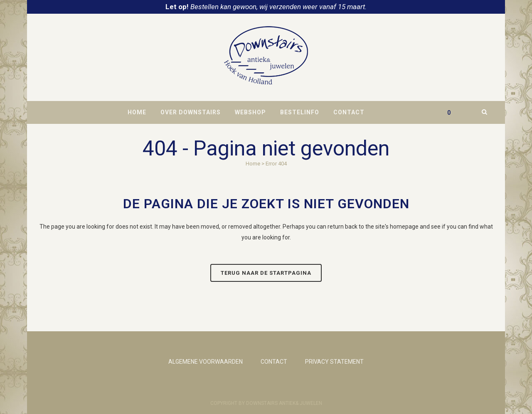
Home (253, 164)
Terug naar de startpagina (266, 273)
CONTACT (274, 362)
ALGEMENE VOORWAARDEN (206, 362)
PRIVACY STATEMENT (334, 362)
